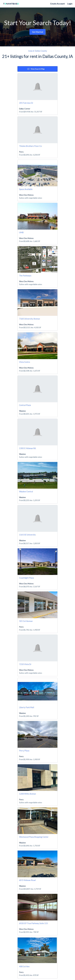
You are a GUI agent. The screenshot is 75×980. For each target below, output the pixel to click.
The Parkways (25, 276)
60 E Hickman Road (27, 880)
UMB (21, 232)
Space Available (26, 189)
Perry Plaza (24, 751)
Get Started (38, 32)
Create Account (57, 4)
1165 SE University (27, 535)
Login (70, 4)
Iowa (30, 51)
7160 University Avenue (29, 319)
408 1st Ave (24, 966)
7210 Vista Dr (25, 664)
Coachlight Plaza (26, 578)
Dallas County (41, 51)
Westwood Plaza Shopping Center (34, 837)
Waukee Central (26, 491)
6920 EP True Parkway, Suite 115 (33, 923)
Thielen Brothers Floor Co (30, 146)
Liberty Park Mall (27, 707)
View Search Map (36, 69)
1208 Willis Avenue (27, 794)
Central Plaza (25, 405)
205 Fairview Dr (26, 103)
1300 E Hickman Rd (27, 448)
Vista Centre (25, 362)
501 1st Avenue (26, 621)
